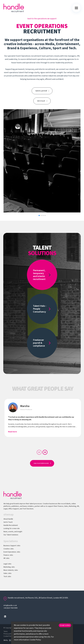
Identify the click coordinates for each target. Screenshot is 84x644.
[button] (39, 215)
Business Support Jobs (12, 546)
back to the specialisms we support (42, 19)
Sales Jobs (7, 573)
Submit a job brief (41, 91)
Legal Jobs (7, 564)
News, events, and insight (13, 532)
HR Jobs (6, 558)
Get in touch (41, 101)
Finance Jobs (8, 555)
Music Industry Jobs (11, 570)
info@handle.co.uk (10, 605)
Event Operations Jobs (12, 552)
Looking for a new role (12, 528)
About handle (8, 519)
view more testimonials (41, 463)
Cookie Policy (35, 640)
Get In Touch (8, 522)
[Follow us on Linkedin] (5, 617)
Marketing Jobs (9, 567)
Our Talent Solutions (11, 535)
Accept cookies (65, 625)
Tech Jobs (7, 577)
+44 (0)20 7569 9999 (10, 608)
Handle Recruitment (11, 525)
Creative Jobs (9, 549)
